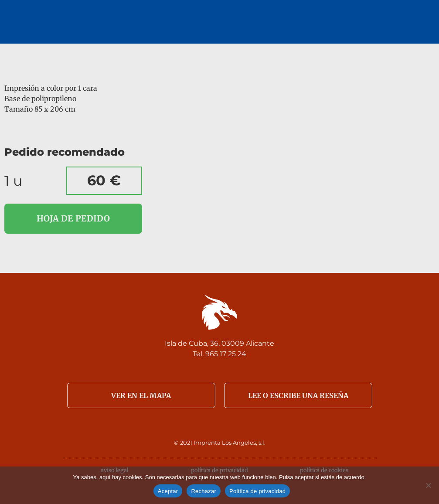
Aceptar (168, 491)
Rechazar (204, 491)
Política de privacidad (257, 491)
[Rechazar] (428, 485)
